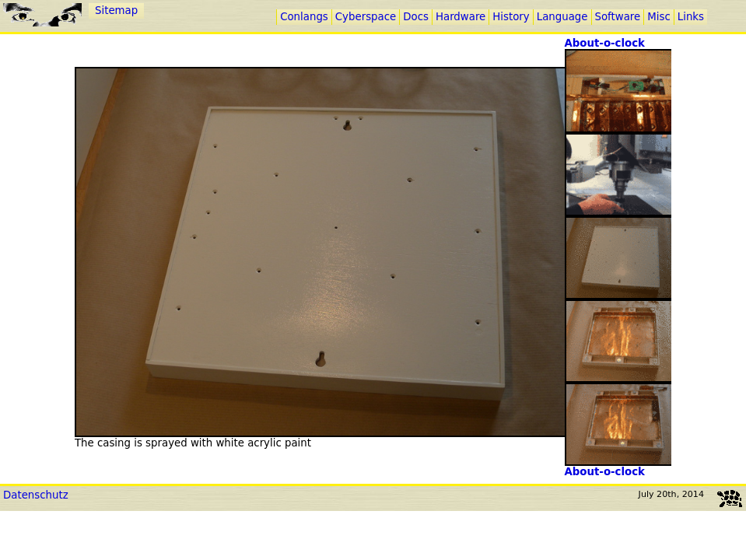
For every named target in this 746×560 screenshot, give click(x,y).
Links (691, 17)
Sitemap (116, 10)
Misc (658, 17)
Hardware (461, 17)
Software (618, 17)
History (511, 17)
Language (562, 17)
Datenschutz (36, 495)
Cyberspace (366, 17)
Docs (416, 17)
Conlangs (304, 17)
